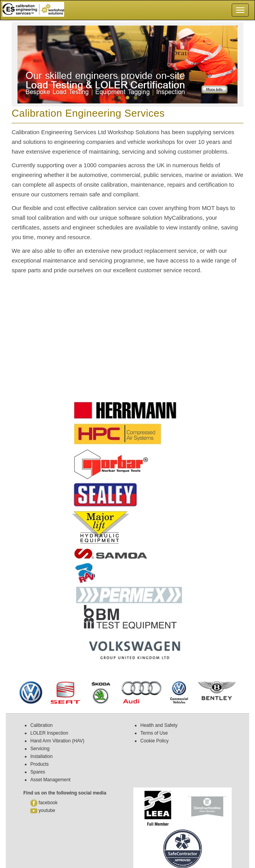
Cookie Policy (155, 741)
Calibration (41, 725)
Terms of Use (154, 733)
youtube (43, 810)
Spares (38, 772)
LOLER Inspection (49, 733)
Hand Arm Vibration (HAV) (57, 741)
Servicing (40, 749)
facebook (45, 803)
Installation (41, 756)
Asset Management (50, 780)
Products (39, 764)
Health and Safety (159, 725)
